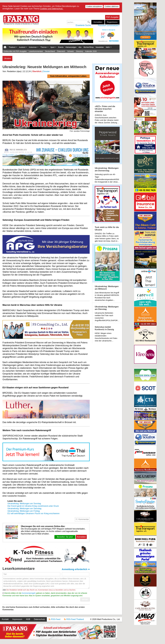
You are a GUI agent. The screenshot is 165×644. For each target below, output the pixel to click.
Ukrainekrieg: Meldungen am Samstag (24, 508)
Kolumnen (34, 47)
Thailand (13, 47)
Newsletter (100, 47)
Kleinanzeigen (71, 47)
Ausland (23, 47)
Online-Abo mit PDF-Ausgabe (15, 51)
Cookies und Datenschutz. (52, 9)
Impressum (17, 619)
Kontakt (5, 619)
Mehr (109, 47)
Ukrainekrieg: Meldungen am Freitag (24, 511)
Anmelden (98, 22)
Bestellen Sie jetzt (65, 537)
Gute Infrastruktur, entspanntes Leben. (68, 76)
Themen (44, 47)
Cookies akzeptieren (94, 6)
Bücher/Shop (89, 47)
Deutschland (50, 51)
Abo (80, 47)
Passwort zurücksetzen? (109, 25)
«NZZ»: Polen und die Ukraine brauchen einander (105, 109)
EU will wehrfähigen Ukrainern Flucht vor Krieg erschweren (33, 513)
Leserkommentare (36, 51)
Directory (80, 51)
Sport (53, 47)
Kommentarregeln (29, 593)
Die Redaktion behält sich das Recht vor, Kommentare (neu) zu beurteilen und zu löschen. (41, 590)
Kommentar (84, 519)
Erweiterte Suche (83, 25)
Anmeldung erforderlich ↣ (76, 569)
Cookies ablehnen (112, 6)
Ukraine (7, 58)
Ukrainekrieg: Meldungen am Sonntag (24, 504)
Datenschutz (39, 619)
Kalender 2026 (91, 51)
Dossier (46, 71)
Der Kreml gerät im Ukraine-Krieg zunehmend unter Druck (33, 506)
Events (61, 47)
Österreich (61, 51)
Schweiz (71, 51)
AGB (28, 619)
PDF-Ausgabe (112, 17)
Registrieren (112, 22)
